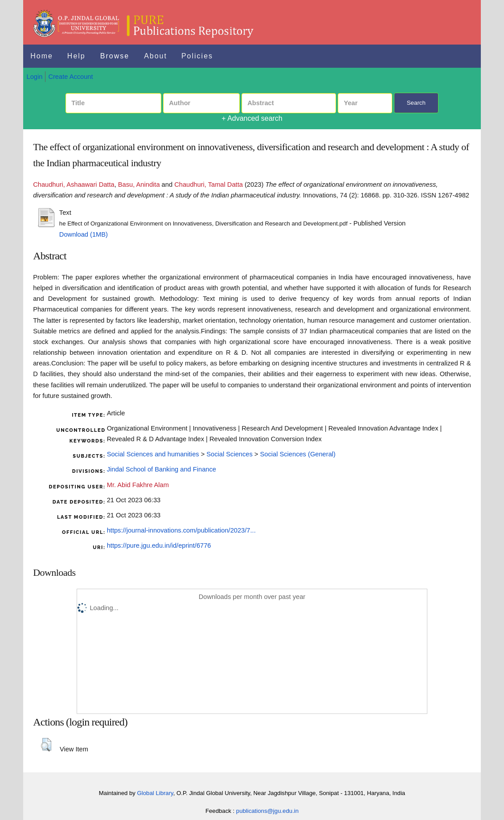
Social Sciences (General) (297, 454)
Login (35, 77)
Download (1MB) (84, 234)
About (156, 56)
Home (42, 56)
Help (76, 56)
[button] (46, 745)
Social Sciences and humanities (153, 454)
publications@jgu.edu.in (267, 811)
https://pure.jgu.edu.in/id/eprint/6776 (159, 545)
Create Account (70, 77)
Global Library (155, 793)
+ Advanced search (252, 118)
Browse (115, 56)
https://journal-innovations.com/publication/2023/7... (181, 530)
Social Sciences (229, 454)
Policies (197, 56)
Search (416, 103)
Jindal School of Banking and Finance (162, 469)
